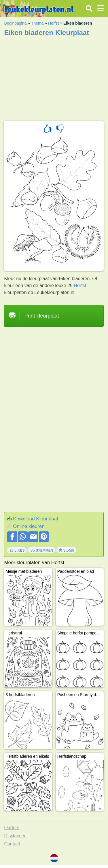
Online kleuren (29, 526)
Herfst (53, 23)
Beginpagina (15, 23)
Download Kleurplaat (36, 519)
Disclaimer (15, 836)
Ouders (12, 828)
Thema (37, 23)
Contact (12, 844)
